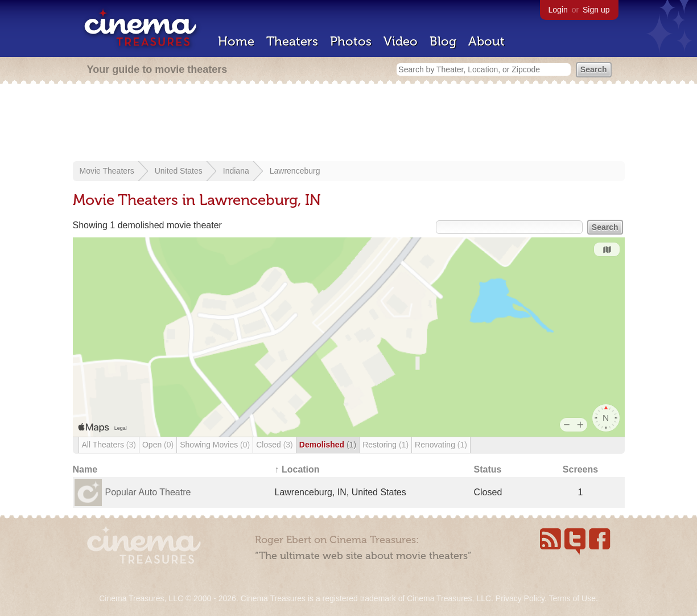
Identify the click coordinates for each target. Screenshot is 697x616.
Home (236, 41)
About (486, 41)
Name (85, 469)
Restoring (385, 445)
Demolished (328, 445)
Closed (275, 445)
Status (488, 469)
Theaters (292, 41)
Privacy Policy (520, 598)
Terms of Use (572, 598)
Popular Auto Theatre (148, 492)
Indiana (236, 171)
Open (158, 445)
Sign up (596, 10)
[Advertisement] (349, 124)
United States (179, 171)
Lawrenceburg (295, 171)
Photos (351, 41)
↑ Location (297, 469)
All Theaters (109, 445)
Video (401, 41)
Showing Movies (215, 445)
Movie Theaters (107, 171)
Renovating (441, 445)
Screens (580, 469)
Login (558, 10)
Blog (443, 41)
